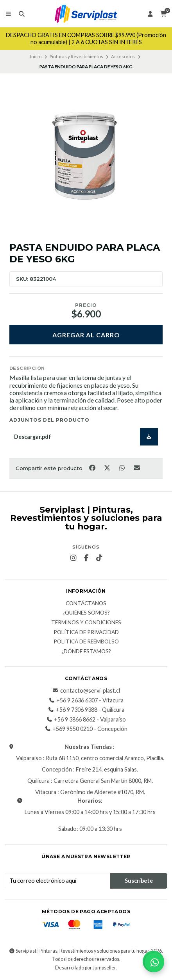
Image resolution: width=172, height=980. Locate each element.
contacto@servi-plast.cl (86, 691)
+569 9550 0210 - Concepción (86, 729)
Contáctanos (86, 604)
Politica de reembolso (86, 642)
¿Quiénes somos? (86, 613)
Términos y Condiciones (86, 623)
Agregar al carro (86, 335)
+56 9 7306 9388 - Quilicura (86, 710)
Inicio (36, 56)
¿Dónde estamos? (86, 652)
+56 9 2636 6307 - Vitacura (86, 700)
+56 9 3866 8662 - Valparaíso (86, 720)
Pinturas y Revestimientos (76, 56)
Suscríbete (139, 881)
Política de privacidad (86, 633)
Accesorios (123, 56)
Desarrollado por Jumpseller (85, 968)
